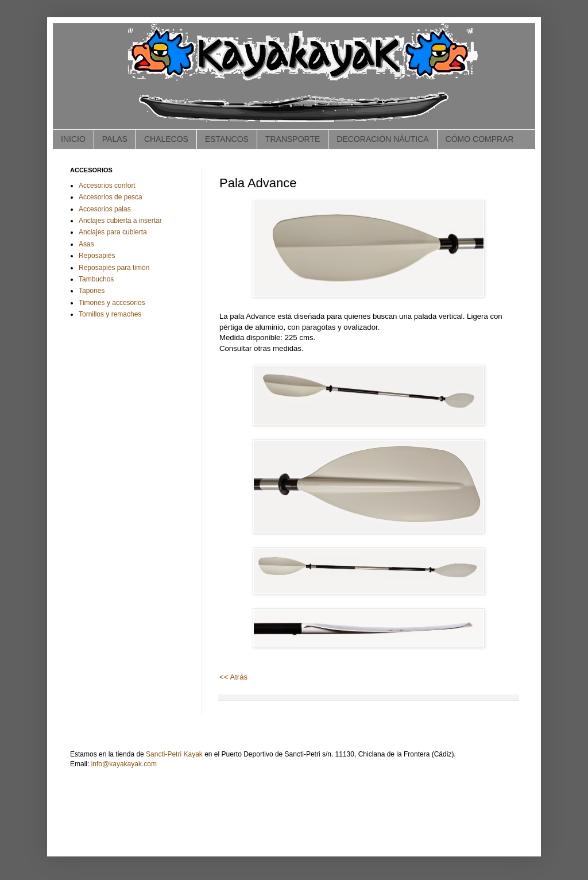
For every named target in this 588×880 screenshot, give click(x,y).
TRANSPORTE (293, 139)
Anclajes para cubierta (113, 232)
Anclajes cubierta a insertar (120, 221)
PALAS (115, 139)
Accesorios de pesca (111, 197)
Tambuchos (96, 279)
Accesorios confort (107, 186)
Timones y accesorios (112, 303)
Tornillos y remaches (110, 314)
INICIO (73, 139)
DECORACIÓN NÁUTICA (382, 139)
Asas (86, 244)
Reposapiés (97, 256)
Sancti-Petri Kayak (174, 754)
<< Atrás (233, 677)
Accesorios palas (105, 209)
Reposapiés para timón (114, 268)
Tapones (92, 291)
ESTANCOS (227, 139)
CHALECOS (166, 139)
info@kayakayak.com (124, 764)
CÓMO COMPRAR (480, 139)
